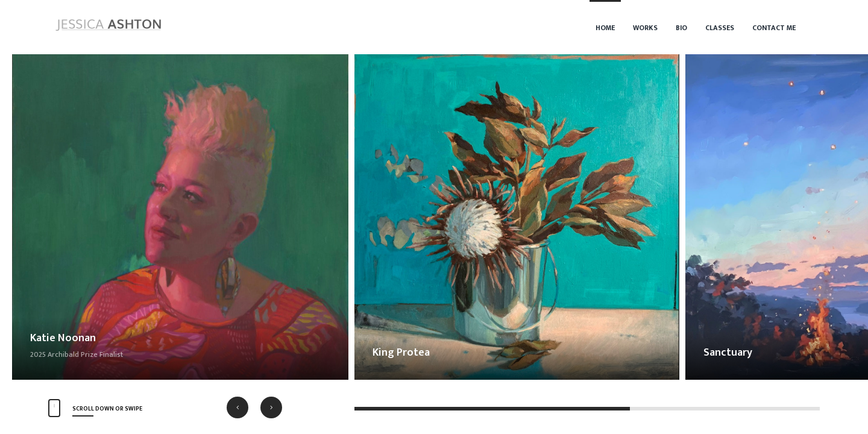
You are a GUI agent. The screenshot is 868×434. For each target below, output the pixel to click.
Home (605, 28)
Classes (720, 28)
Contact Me (774, 28)
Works (645, 28)
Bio (681, 28)
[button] (237, 407)
